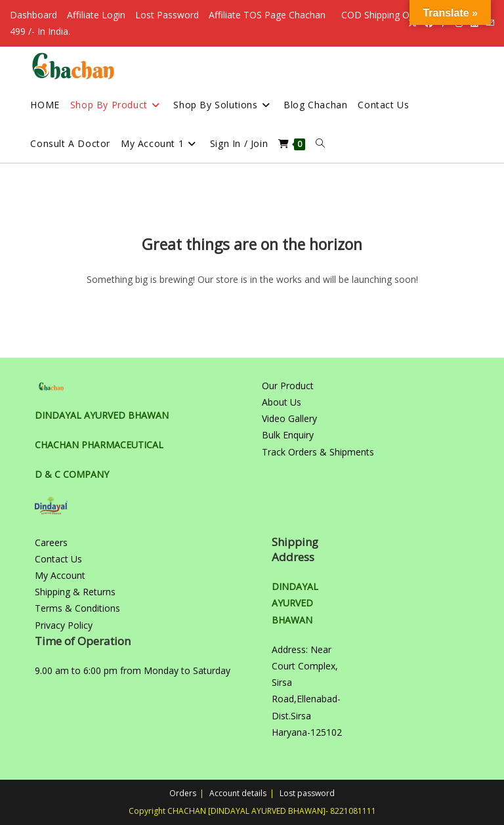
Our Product (288, 386)
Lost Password (167, 15)
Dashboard (33, 15)
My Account (60, 575)
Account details (238, 793)
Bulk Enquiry (288, 435)
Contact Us (58, 559)
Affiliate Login (96, 15)
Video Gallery (289, 418)
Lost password (307, 793)
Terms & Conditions (77, 608)
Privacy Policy (64, 625)
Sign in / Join (239, 143)
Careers (51, 542)
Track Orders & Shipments (318, 452)
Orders (183, 793)
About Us (282, 402)
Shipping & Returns (75, 592)
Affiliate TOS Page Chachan (267, 15)
